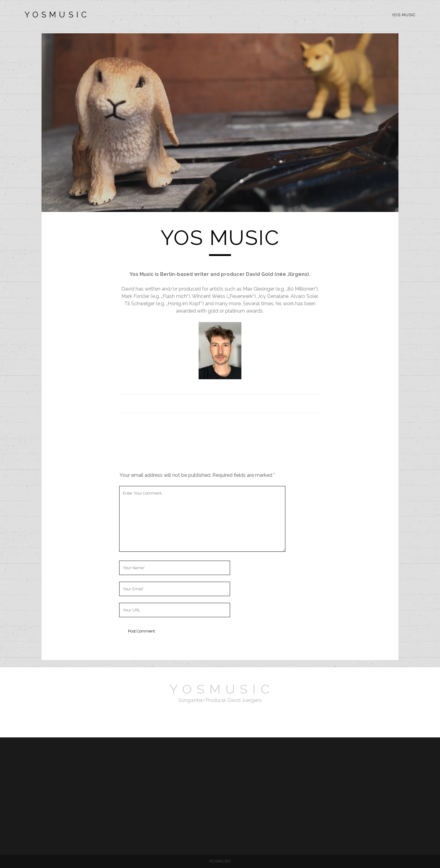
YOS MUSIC (404, 15)
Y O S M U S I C (56, 15)
